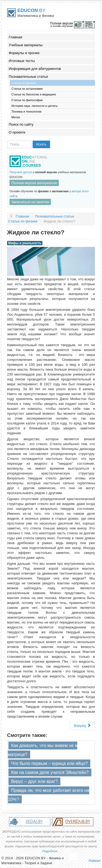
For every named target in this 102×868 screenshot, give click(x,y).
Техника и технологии (26, 111)
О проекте (17, 132)
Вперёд (82, 726)
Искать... (7, 141)
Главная (15, 37)
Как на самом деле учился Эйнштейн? (50, 772)
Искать (41, 144)
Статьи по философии (27, 100)
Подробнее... (51, 851)
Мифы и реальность (25, 243)
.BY (31, 10)
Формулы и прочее (24, 53)
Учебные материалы (26, 45)
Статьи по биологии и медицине (34, 94)
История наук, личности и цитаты (35, 106)
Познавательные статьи (28, 77)
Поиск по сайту (21, 124)
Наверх (95, 861)
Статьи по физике (24, 83)
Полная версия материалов (34, 183)
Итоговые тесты (22, 61)
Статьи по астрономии (27, 89)
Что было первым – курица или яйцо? (49, 763)
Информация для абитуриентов (35, 69)
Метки (16, 117)
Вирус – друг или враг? (34, 781)
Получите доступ (21, 172)
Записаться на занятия (30, 202)
